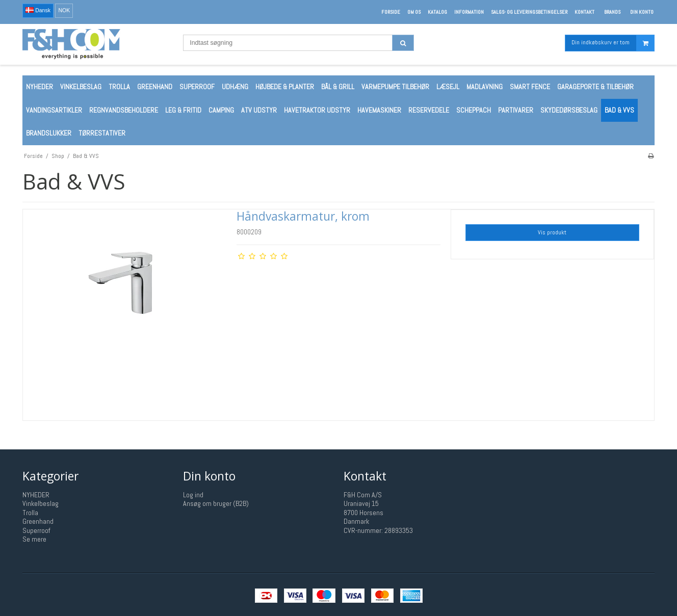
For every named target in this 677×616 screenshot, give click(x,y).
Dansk (38, 10)
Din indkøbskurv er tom (613, 43)
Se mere (34, 539)
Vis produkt (552, 232)
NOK (64, 10)
